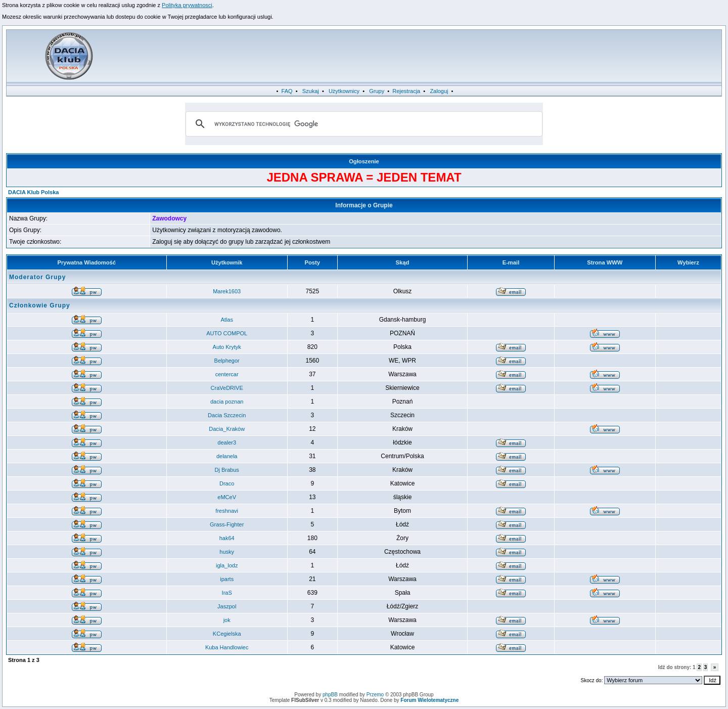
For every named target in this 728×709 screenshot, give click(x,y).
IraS (227, 593)
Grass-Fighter (227, 524)
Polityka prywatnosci (187, 5)
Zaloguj (439, 91)
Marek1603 (227, 291)
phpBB (330, 695)
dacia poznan (227, 402)
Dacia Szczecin (227, 415)
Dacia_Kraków (227, 429)
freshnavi (227, 511)
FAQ (287, 91)
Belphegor (227, 361)
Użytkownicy (344, 91)
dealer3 (227, 442)
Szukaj (311, 91)
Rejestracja (406, 91)
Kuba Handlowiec (227, 647)
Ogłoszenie (364, 161)
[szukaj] (362, 124)
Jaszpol (227, 606)
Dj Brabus (227, 470)
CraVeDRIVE (227, 388)
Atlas (226, 320)
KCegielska (227, 634)
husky (227, 552)
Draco (227, 483)
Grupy (377, 91)
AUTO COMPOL (227, 333)
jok (227, 620)
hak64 (227, 538)
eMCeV (227, 497)
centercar (227, 374)
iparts (227, 579)
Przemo (375, 695)
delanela (227, 456)
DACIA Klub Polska (33, 192)
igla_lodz (227, 565)
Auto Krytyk (227, 347)
